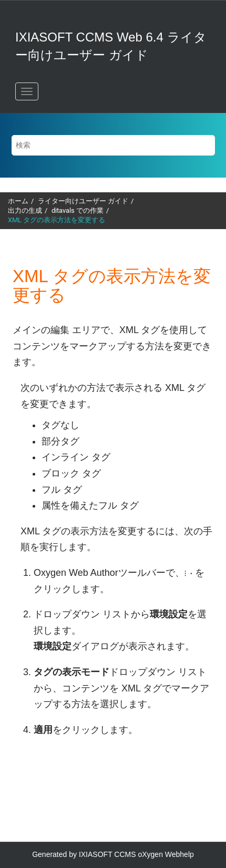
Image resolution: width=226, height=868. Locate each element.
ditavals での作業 (78, 210)
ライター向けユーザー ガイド (83, 201)
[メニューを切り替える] (27, 91)
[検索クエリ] (113, 145)
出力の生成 (25, 210)
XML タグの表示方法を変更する (56, 220)
